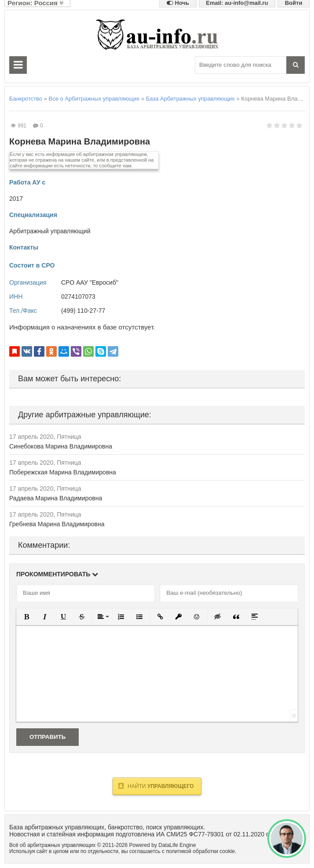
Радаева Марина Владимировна (56, 498)
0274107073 (78, 297)
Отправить (47, 737)
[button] (26, 617)
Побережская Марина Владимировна (63, 472)
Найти (156, 786)
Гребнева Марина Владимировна (57, 524)
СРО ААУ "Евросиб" (90, 282)
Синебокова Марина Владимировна (61, 446)
